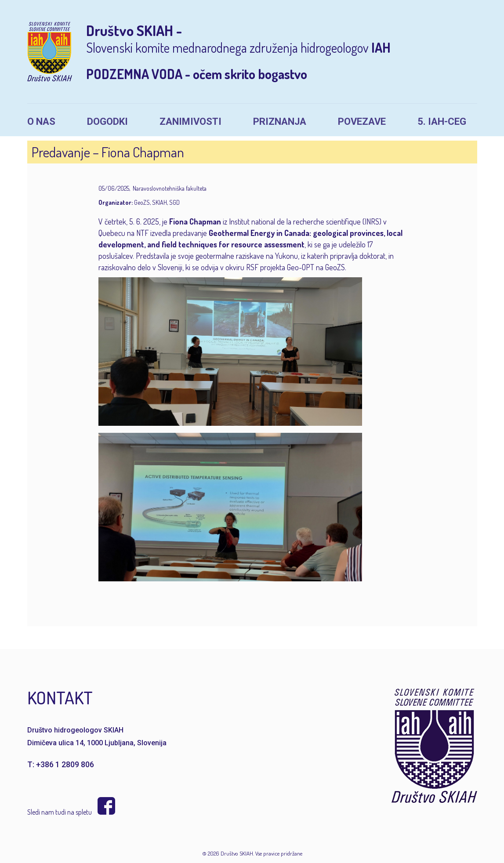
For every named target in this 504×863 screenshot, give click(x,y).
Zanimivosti (190, 121)
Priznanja (280, 121)
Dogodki (107, 121)
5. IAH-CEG (442, 121)
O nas (41, 121)
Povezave (362, 121)
